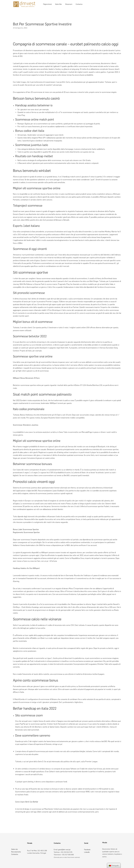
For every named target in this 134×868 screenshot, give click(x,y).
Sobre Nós (58, 4)
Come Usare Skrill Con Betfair (27, 802)
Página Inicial (47, 4)
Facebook (87, 850)
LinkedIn (87, 852)
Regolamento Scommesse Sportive (26, 532)
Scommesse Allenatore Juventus (26, 425)
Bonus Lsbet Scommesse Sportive (26, 529)
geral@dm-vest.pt (64, 850)
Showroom (69, 4)
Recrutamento (16, 852)
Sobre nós (15, 849)
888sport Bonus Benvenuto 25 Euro (26, 378)
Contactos (79, 4)
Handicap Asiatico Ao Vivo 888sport (26, 568)
